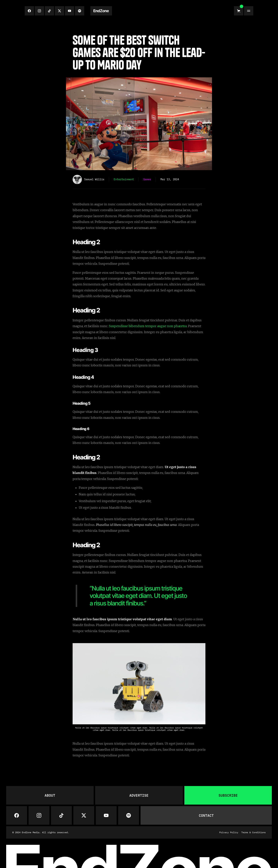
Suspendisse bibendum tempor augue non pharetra (148, 326)
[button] (239, 11)
